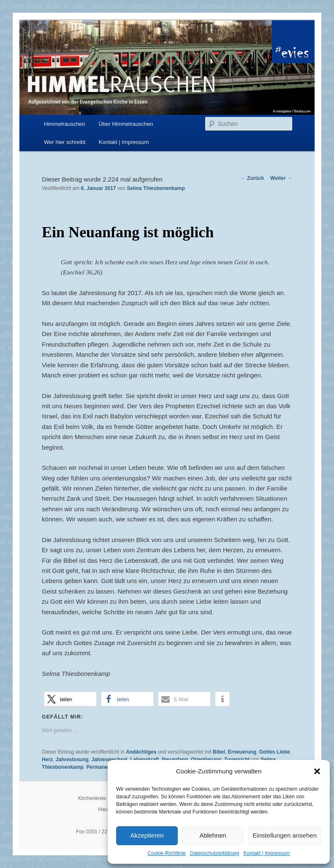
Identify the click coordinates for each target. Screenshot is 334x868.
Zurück (252, 178)
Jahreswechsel (110, 759)
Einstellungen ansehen (285, 835)
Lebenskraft (145, 759)
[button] (317, 771)
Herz (47, 759)
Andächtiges (141, 752)
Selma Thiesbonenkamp (156, 188)
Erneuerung (242, 752)
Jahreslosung (72, 759)
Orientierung (206, 759)
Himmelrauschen (65, 124)
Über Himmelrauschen (126, 124)
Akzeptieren (147, 835)
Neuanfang (175, 759)
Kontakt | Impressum (266, 853)
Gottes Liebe (275, 752)
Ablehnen (213, 835)
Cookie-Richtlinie (167, 853)
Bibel (219, 752)
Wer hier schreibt (65, 142)
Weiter (281, 178)
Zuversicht (237, 759)
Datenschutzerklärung (215, 853)
